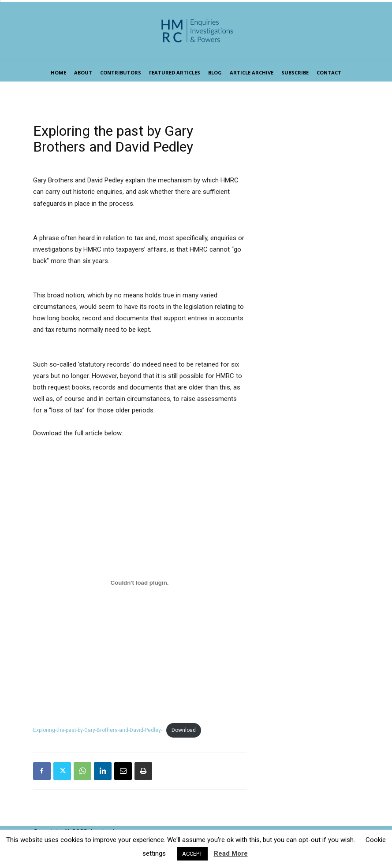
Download (184, 730)
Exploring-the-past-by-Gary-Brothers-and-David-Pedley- (98, 730)
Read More (231, 853)
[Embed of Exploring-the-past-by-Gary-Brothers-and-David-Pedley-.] (140, 582)
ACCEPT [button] (192, 854)
